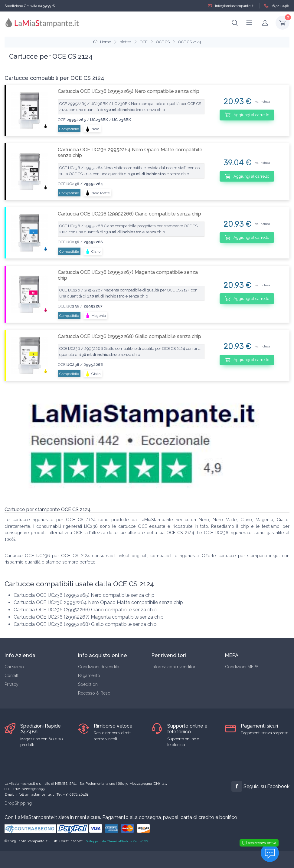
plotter (125, 42)
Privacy (11, 684)
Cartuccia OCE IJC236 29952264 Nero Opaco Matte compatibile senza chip (130, 153)
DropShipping (18, 803)
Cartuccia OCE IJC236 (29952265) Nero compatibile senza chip (129, 91)
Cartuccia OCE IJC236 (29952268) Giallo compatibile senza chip (129, 336)
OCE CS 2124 (190, 42)
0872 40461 (277, 6)
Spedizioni (88, 684)
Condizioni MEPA (242, 667)
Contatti (12, 676)
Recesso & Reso (94, 693)
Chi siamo (14, 667)
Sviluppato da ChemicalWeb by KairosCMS (117, 841)
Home (102, 42)
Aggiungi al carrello (247, 115)
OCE (144, 42)
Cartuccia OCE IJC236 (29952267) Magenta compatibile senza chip (128, 275)
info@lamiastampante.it (231, 6)
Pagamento (89, 676)
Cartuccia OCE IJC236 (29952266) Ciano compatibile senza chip (129, 214)
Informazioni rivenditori (174, 667)
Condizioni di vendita (99, 667)
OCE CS (163, 42)
